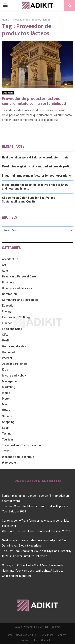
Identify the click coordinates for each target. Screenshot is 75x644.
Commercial (10, 294)
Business (8, 282)
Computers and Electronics (20, 300)
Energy (7, 311)
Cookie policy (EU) (26, 635)
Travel (6, 451)
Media (6, 393)
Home (9, 635)
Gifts (5, 335)
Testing (7, 434)
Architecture (10, 259)
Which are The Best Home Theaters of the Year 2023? (36, 531)
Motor (6, 399)
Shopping (8, 422)
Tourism (7, 439)
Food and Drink (12, 329)
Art (4, 265)
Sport (6, 428)
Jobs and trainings (14, 364)
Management (11, 381)
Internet (7, 358)
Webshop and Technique (18, 457)
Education (9, 306)
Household (9, 352)
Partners (61, 635)
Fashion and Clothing (16, 317)
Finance (7, 323)
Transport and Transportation (21, 445)
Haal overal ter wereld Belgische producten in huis (35, 157)
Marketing (9, 387)
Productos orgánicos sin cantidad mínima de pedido (37, 166)
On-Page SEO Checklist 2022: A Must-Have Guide (33, 565)
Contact (46, 640)
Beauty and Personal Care (19, 276)
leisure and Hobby (14, 376)
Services (8, 416)
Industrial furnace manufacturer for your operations (36, 176)
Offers (6, 410)
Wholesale (8, 93)
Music (6, 404)
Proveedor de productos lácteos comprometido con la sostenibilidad (34, 101)
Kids (5, 370)
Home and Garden (14, 346)
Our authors (46, 635)
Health (6, 340)
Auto (5, 271)
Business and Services (17, 288)
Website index (30, 640)
